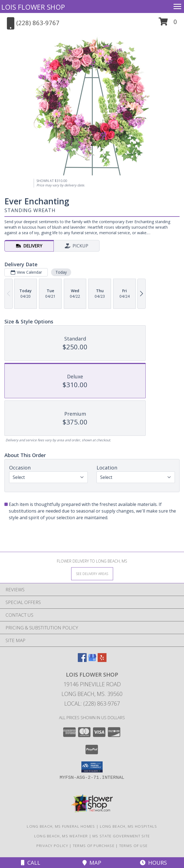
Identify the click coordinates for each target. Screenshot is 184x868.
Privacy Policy (52, 846)
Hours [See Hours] (153, 863)
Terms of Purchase (94, 846)
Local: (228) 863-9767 (92, 704)
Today (61, 272)
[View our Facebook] (82, 660)
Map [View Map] (92, 863)
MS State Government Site (121, 836)
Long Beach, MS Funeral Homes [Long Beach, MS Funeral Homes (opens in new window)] (61, 826)
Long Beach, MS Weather (61, 836)
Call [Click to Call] (31, 863)
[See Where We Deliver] (92, 573)
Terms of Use (134, 846)
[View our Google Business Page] (92, 660)
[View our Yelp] (102, 660)
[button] (168, 24)
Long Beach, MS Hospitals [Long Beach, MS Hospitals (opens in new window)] (129, 826)
